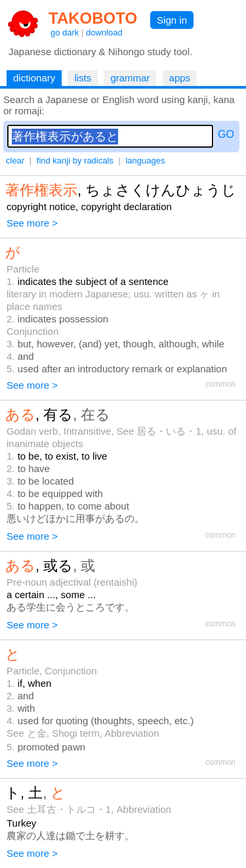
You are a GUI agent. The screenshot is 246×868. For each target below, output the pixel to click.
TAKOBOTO (93, 18)
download (104, 33)
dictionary (34, 78)
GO (226, 134)
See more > (32, 223)
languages (145, 161)
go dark (65, 33)
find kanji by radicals (75, 161)
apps (180, 78)
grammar (130, 78)
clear (15, 161)
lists (83, 78)
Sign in (172, 20)
